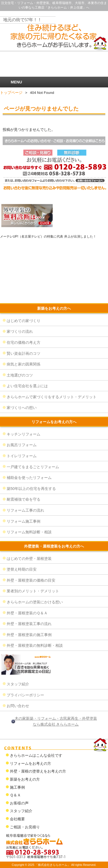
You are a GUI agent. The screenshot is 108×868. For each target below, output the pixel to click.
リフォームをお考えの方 (30, 763)
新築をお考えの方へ (54, 308)
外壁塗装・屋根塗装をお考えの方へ (54, 546)
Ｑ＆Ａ (15, 795)
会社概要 (17, 819)
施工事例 (17, 787)
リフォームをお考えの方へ (54, 422)
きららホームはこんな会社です (36, 755)
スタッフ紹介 (21, 811)
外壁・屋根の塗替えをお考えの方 (38, 771)
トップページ (11, 93)
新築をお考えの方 (25, 779)
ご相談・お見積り (25, 827)
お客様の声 (19, 803)
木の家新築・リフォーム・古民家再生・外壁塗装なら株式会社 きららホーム (56, 721)
